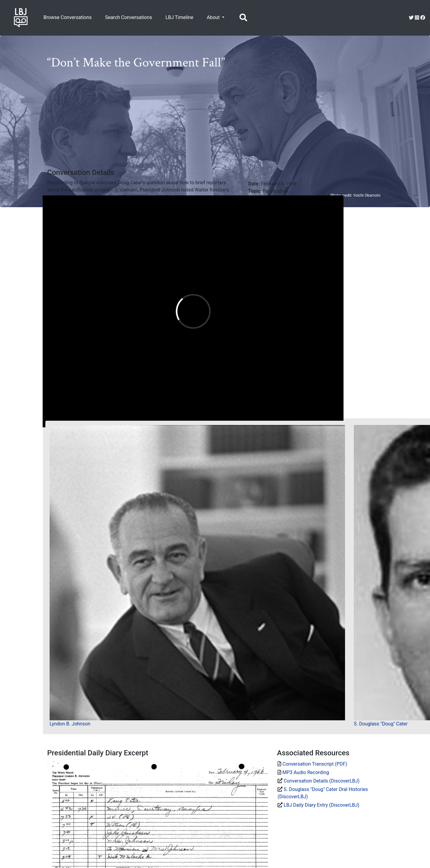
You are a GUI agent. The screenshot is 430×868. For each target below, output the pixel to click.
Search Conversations (128, 17)
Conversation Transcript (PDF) (315, 764)
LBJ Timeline (179, 17)
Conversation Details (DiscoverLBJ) (322, 781)
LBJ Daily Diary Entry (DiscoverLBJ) (321, 805)
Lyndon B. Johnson (70, 724)
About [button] (214, 17)
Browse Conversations (68, 17)
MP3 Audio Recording (306, 772)
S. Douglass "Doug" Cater (381, 724)
